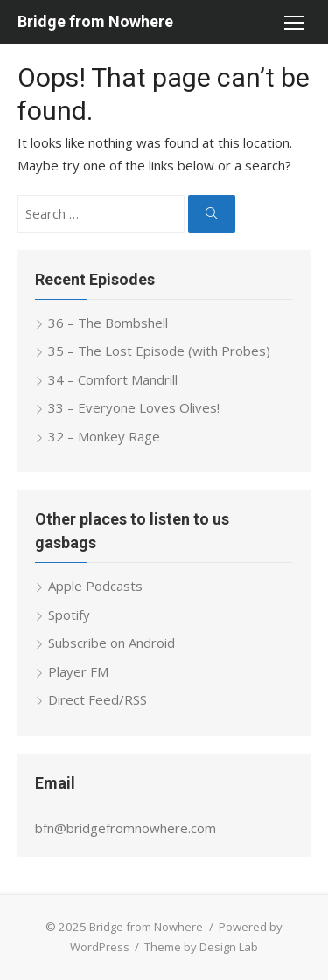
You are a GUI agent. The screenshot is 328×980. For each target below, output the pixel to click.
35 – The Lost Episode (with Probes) (159, 351)
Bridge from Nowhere (95, 21)
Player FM (78, 671)
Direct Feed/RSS (98, 699)
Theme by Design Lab (201, 947)
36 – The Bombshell (108, 323)
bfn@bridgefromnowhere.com (126, 828)
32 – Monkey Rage (104, 436)
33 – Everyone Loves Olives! (134, 407)
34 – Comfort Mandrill (113, 379)
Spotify (69, 615)
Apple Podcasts (95, 586)
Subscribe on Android (112, 643)
